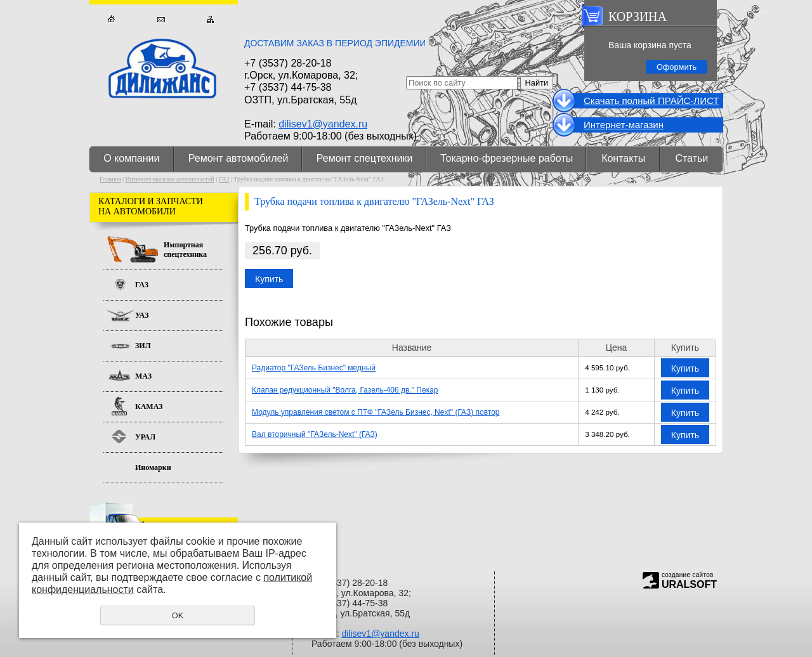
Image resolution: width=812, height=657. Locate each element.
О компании (131, 158)
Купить (269, 279)
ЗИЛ (143, 346)
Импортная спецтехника (185, 250)
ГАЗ (224, 179)
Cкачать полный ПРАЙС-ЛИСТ (651, 101)
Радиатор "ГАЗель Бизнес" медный (314, 368)
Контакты (623, 158)
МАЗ (143, 376)
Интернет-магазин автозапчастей (170, 179)
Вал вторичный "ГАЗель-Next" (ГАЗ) (315, 434)
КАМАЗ (149, 407)
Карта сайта (210, 19)
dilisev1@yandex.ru (323, 124)
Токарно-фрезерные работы (507, 158)
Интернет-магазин (624, 125)
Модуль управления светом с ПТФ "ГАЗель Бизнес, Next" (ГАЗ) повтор (376, 412)
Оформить (677, 67)
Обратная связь (161, 19)
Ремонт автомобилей (239, 158)
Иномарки (153, 467)
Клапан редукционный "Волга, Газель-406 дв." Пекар (345, 390)
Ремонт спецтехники (365, 158)
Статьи (691, 158)
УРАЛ (145, 437)
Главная (111, 19)
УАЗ (142, 315)
